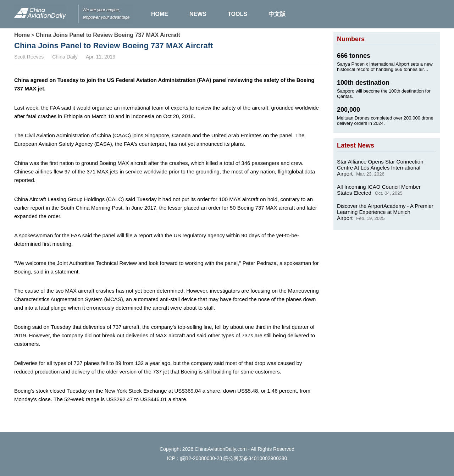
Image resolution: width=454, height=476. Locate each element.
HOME (160, 14)
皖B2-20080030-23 (201, 458)
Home (22, 35)
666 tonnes (354, 56)
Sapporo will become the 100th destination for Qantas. (384, 94)
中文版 (277, 14)
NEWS (198, 14)
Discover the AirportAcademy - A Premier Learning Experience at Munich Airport (385, 212)
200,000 (348, 110)
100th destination (363, 83)
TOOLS (237, 14)
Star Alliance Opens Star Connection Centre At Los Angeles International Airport (380, 168)
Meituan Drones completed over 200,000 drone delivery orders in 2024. (385, 121)
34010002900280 (268, 458)
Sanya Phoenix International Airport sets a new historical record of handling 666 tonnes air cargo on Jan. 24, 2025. (385, 67)
